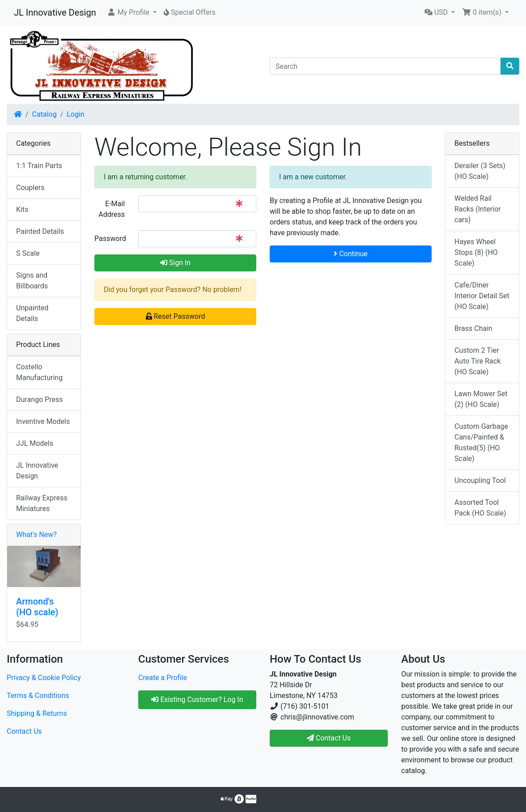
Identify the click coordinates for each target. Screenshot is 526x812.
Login (75, 114)
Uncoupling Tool (480, 480)
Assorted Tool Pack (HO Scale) (480, 508)
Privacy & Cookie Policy (44, 678)
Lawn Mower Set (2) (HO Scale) (481, 399)
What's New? (36, 535)
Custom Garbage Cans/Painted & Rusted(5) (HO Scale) (481, 442)
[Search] (385, 66)
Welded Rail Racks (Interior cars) (478, 209)
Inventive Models (43, 421)
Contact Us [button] (329, 738)
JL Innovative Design (55, 13)
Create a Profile (163, 678)
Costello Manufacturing (39, 372)
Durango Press (39, 400)
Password (110, 239)
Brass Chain (473, 328)
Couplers (30, 188)
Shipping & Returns (37, 713)
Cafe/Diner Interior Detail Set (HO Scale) (482, 296)
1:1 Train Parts (39, 166)
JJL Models (35, 443)
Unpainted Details (32, 313)
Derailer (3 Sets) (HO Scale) (480, 171)
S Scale (28, 253)
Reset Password (176, 316)
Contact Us (24, 731)
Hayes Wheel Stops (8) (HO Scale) (476, 252)
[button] (132, 13)
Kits (22, 209)
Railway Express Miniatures (42, 503)
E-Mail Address (112, 209)
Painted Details (40, 231)
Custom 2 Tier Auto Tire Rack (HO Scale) (477, 361)
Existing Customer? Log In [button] (197, 700)
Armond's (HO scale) (37, 607)
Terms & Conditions (38, 696)
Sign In (175, 263)
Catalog (45, 114)
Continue (351, 254)
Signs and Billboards (32, 281)
